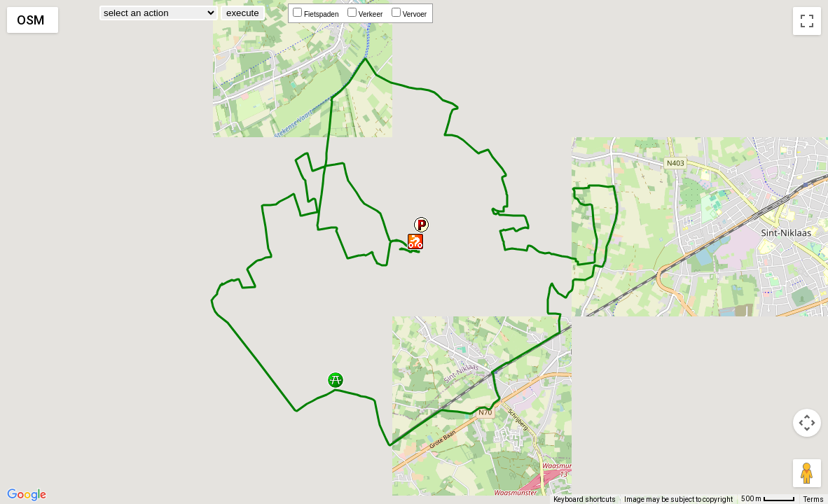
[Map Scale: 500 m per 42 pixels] (768, 499)
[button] (336, 381)
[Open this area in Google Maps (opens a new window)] (27, 495)
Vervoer (411, 14)
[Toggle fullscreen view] (807, 21)
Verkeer (367, 14)
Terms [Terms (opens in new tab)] (814, 499)
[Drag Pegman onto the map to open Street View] (807, 473)
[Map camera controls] (807, 423)
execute (243, 13)
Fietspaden (318, 14)
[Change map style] (33, 20)
